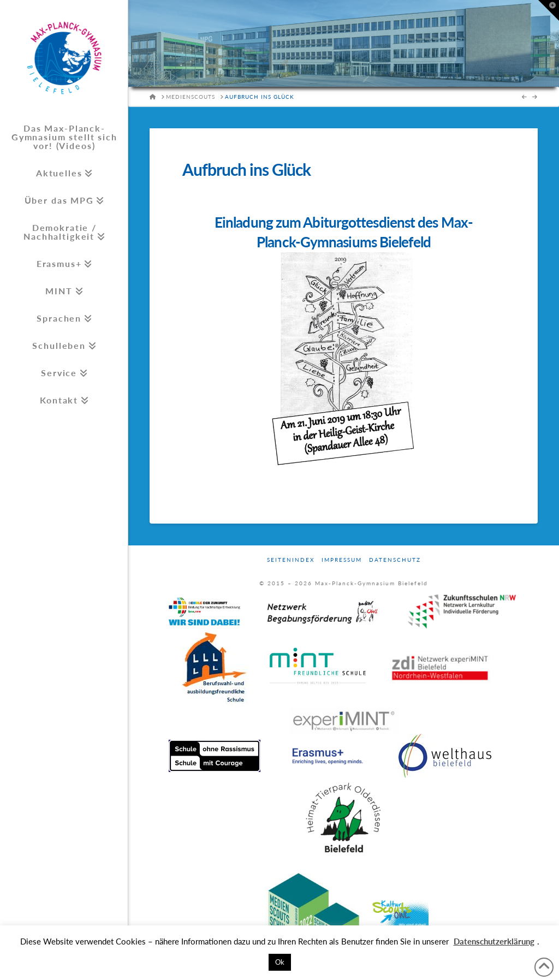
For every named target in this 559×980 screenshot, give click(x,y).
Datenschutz (395, 560)
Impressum (342, 560)
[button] (549, 10)
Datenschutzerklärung (494, 941)
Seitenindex (291, 560)
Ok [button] (280, 962)
